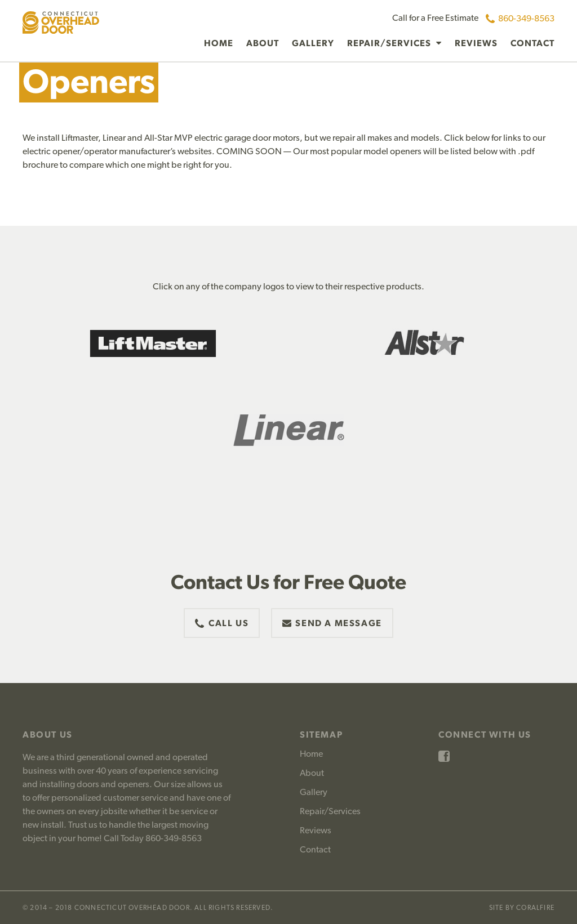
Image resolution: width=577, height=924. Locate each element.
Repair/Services (390, 43)
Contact (532, 43)
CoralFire (535, 908)
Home (219, 43)
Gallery (313, 43)
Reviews (476, 43)
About (263, 43)
